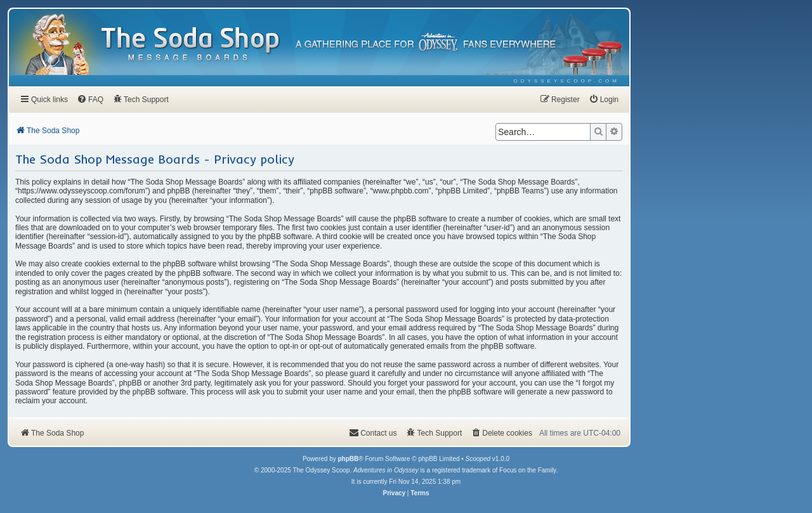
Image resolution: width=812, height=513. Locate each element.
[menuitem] (567, 81)
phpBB (348, 459)
